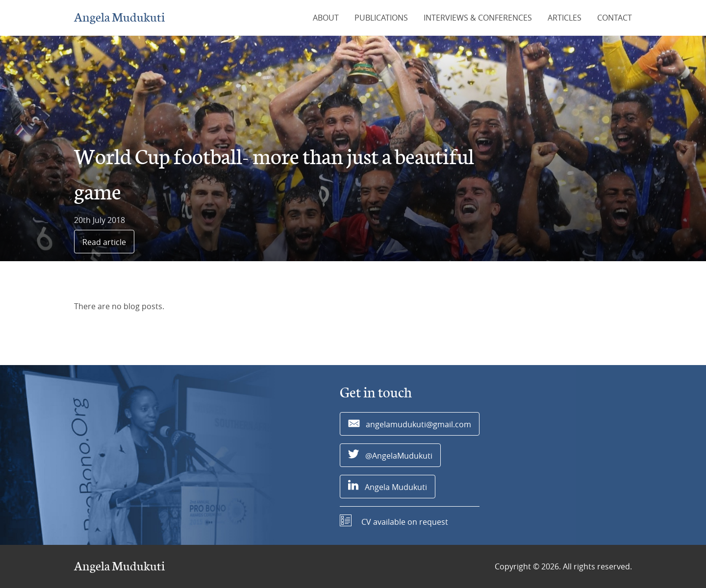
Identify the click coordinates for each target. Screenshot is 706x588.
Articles (565, 18)
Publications (381, 18)
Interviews (478, 18)
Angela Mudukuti (119, 18)
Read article (104, 242)
